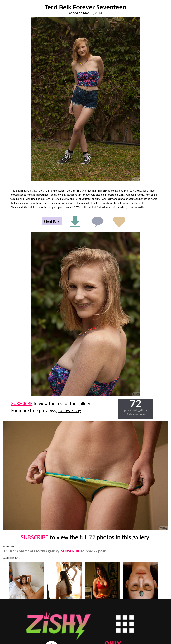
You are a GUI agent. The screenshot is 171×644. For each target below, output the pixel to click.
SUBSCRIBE (22, 403)
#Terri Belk (51, 221)
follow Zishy (70, 411)
